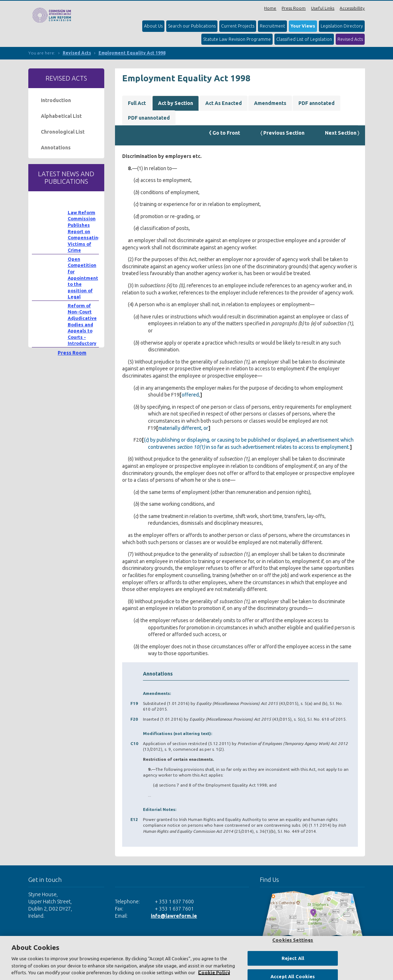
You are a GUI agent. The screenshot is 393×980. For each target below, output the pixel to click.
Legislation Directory (342, 26)
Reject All (293, 958)
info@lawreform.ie (174, 916)
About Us (153, 26)
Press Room (294, 8)
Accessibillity (352, 8)
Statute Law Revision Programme (237, 39)
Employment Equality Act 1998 (132, 53)
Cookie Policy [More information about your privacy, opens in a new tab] (214, 972)
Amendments (270, 103)
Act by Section (176, 103)
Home (270, 8)
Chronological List (63, 132)
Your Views (303, 26)
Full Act (137, 103)
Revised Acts (350, 39)
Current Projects (238, 26)
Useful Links (323, 8)
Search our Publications (192, 26)
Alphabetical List (61, 116)
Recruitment (272, 26)
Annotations (56, 148)
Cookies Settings (293, 940)
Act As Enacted (224, 103)
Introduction (56, 100)
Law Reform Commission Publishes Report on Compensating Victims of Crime (84, 231)
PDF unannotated (149, 118)
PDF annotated (317, 103)
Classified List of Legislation (304, 39)
